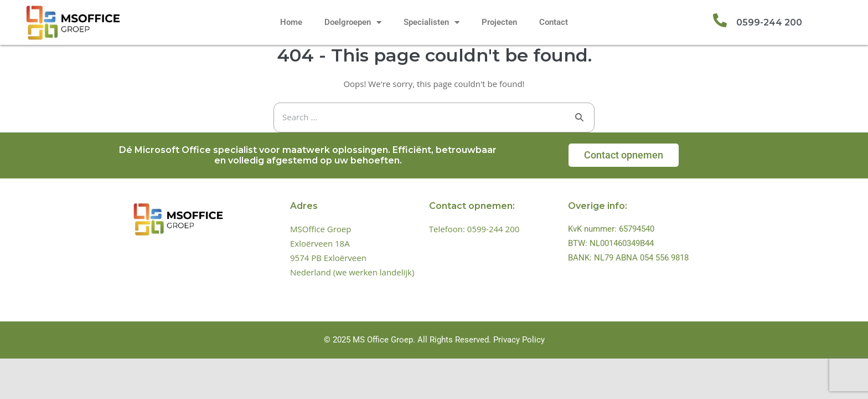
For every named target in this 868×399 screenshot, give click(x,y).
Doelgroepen (353, 22)
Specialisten (432, 22)
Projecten (499, 22)
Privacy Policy (519, 340)
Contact (554, 22)
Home (291, 22)
